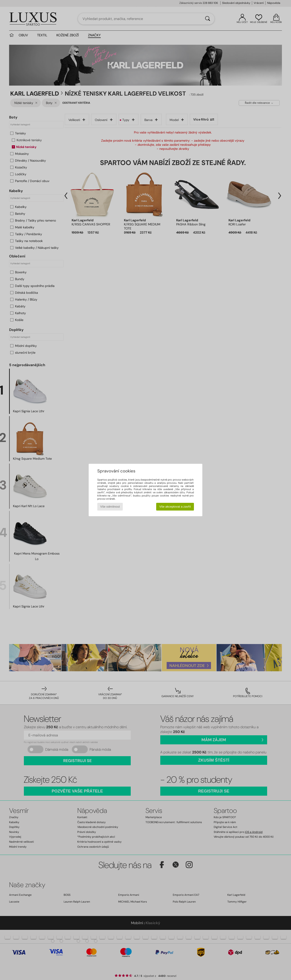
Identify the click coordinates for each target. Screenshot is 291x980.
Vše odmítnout (110, 507)
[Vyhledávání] (208, 19)
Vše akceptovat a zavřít (175, 507)
